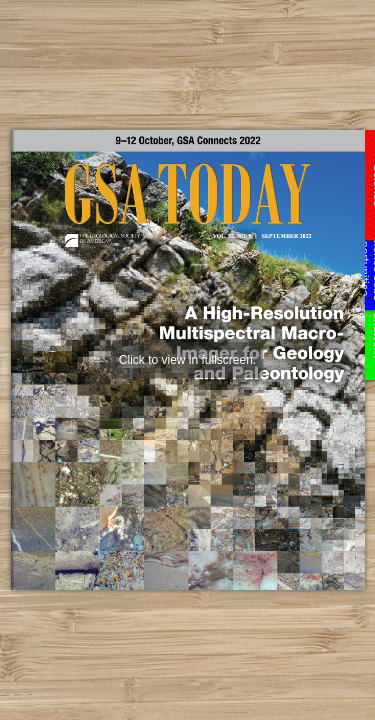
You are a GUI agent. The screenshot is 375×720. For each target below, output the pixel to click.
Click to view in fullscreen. (187, 360)
